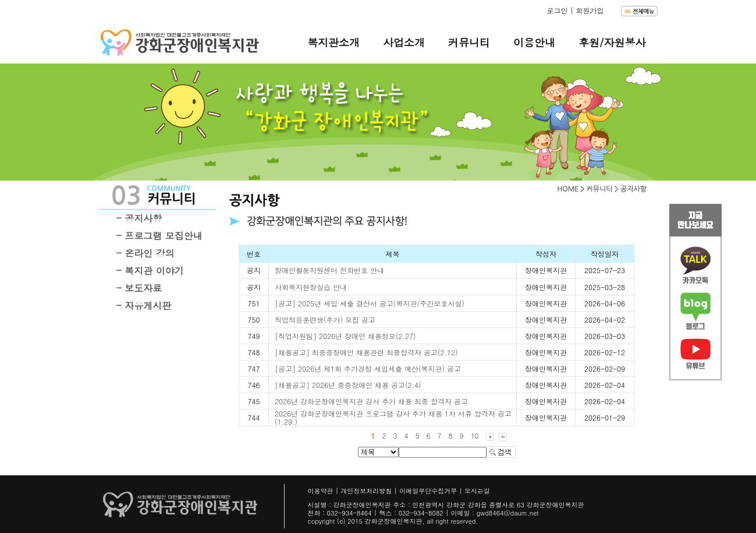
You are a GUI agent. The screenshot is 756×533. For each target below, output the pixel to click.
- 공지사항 (139, 218)
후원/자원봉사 (612, 42)
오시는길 (477, 491)
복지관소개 (333, 42)
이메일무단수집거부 (428, 491)
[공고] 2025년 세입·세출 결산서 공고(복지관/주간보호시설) (370, 303)
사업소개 (404, 42)
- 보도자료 (139, 288)
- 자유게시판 (144, 306)
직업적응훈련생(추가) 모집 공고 (325, 320)
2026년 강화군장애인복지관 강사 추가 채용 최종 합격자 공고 (371, 401)
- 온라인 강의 (145, 253)
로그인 (557, 10)
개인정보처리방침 (366, 491)
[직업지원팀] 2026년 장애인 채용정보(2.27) (345, 336)
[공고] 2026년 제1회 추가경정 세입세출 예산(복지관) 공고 (368, 368)
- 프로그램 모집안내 (159, 236)
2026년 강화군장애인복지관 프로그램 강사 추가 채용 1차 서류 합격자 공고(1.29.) (393, 417)
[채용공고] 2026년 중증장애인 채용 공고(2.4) (348, 385)
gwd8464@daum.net (508, 513)
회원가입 (590, 10)
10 (475, 435)
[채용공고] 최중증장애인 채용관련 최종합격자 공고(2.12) (366, 352)
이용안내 (534, 42)
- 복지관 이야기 (150, 271)
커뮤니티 (469, 42)
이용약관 (321, 491)
